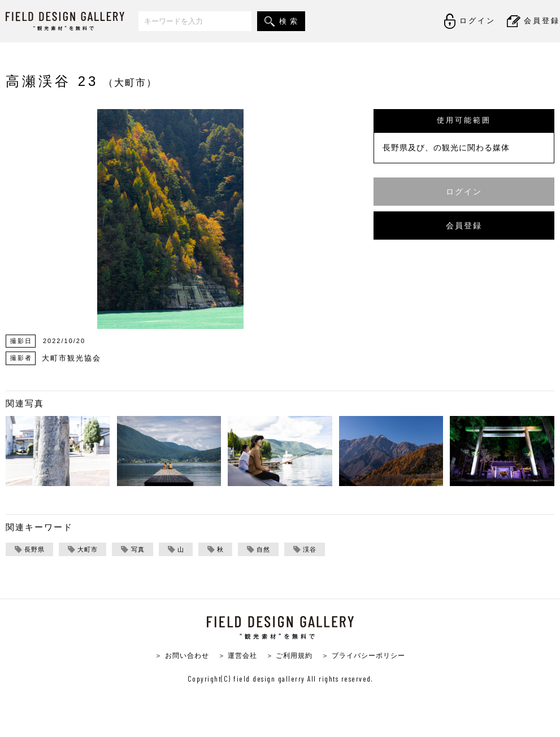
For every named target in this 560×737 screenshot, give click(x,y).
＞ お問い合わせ (175, 656)
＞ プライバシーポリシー (369, 656)
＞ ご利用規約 (290, 656)
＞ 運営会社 (235, 656)
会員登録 (464, 225)
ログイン (464, 191)
